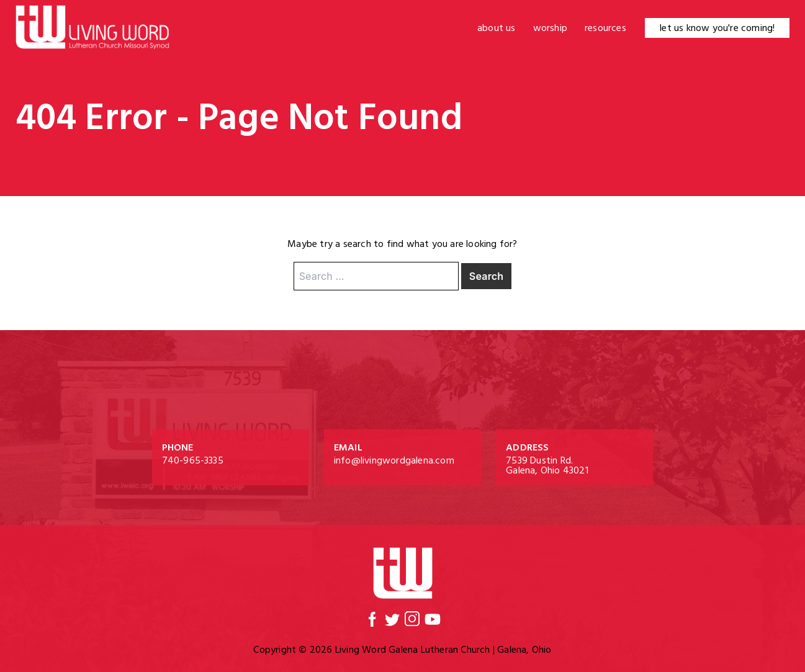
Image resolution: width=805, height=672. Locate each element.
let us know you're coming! (717, 28)
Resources (605, 28)
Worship (550, 28)
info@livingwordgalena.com (394, 460)
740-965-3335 (193, 460)
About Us (497, 28)
